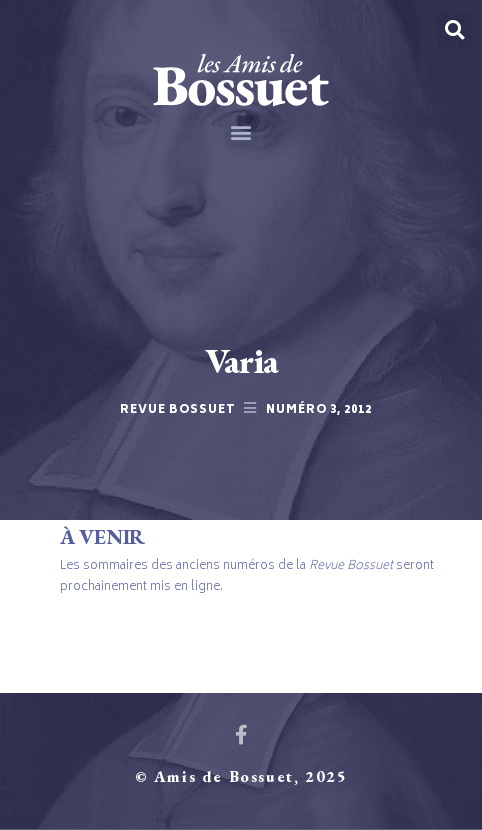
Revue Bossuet (178, 410)
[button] (241, 131)
